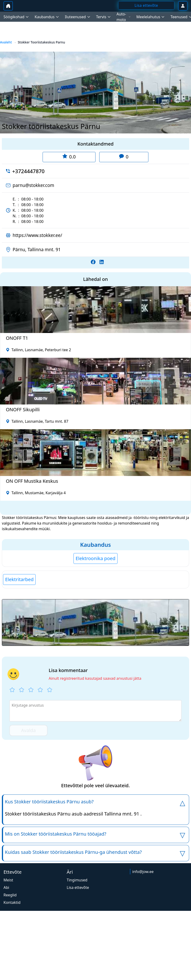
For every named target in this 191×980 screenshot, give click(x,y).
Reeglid (10, 895)
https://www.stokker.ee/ (37, 235)
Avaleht (6, 42)
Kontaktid (12, 902)
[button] (95, 622)
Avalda (28, 730)
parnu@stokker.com (33, 185)
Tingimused (77, 880)
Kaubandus (95, 545)
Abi (6, 887)
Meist (8, 880)
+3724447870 (28, 171)
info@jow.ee (143, 872)
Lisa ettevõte (78, 887)
